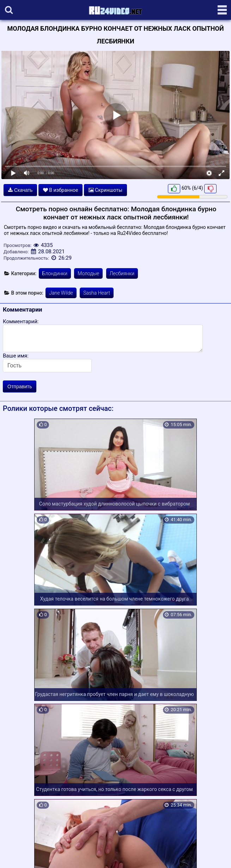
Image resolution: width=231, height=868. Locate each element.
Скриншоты (105, 190)
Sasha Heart (97, 293)
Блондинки (55, 273)
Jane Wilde (61, 293)
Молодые (88, 273)
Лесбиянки (122, 273)
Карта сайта (16, 855)
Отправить (20, 386)
